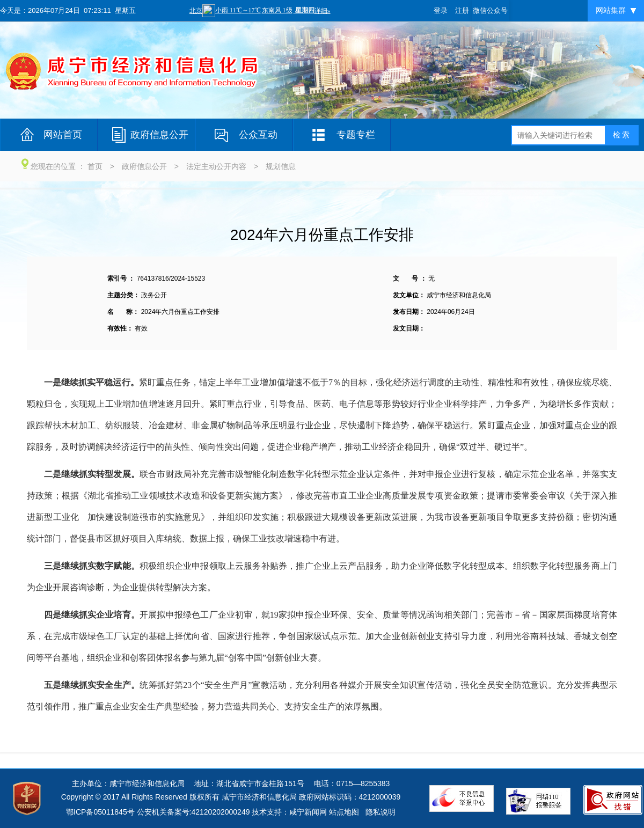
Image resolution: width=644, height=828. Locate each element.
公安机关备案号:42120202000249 (193, 812)
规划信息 (281, 166)
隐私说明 (380, 812)
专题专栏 (356, 135)
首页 (95, 166)
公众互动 (258, 135)
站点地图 (344, 812)
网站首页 (63, 135)
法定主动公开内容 (216, 166)
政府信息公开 (159, 135)
